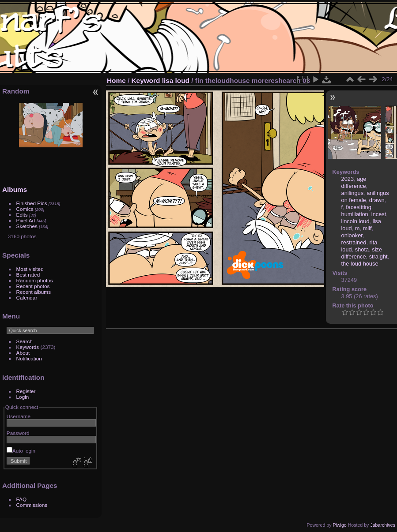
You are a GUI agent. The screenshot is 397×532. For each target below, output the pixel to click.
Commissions (32, 505)
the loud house (360, 264)
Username (19, 416)
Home (116, 81)
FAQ (22, 499)
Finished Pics (32, 203)
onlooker (352, 235)
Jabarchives (383, 525)
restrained (354, 242)
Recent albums (34, 292)
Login (23, 397)
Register (26, 391)
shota (362, 249)
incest (379, 214)
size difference (362, 253)
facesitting (359, 207)
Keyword (146, 81)
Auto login (21, 451)
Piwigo (339, 525)
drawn (377, 200)
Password (18, 433)
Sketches (27, 226)
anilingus (353, 193)
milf (367, 228)
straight (378, 257)
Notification (29, 358)
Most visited (30, 269)
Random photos (35, 280)
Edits (22, 215)
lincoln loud (355, 221)
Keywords (28, 347)
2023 (348, 179)
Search (25, 341)
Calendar (27, 298)
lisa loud (176, 81)
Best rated (28, 275)
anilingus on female (365, 197)
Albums (15, 189)
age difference (354, 182)
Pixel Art (26, 220)
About (23, 353)
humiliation (355, 214)
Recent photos (33, 286)
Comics (25, 209)
